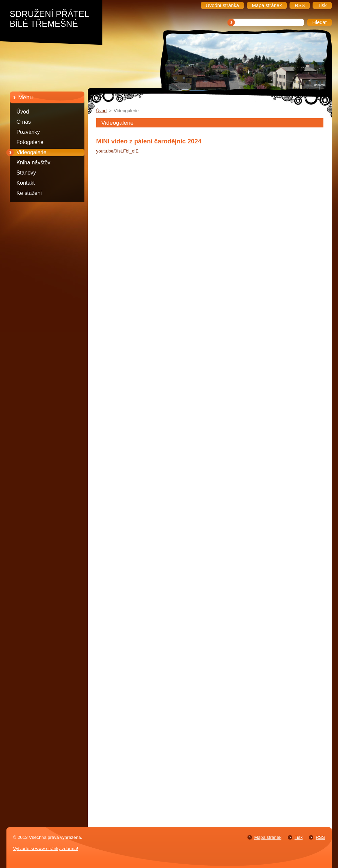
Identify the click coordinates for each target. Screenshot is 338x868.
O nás (24, 122)
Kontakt (26, 183)
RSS (320, 837)
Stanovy (26, 173)
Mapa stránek (268, 837)
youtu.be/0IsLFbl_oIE (117, 151)
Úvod (23, 112)
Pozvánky (28, 132)
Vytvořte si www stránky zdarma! (46, 849)
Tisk (299, 837)
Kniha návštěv (34, 163)
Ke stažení (29, 193)
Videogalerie (32, 152)
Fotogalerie (30, 142)
